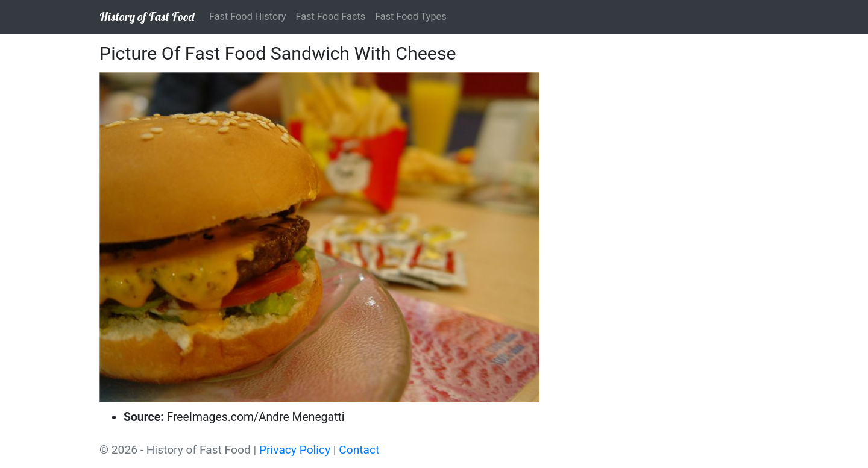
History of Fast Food (147, 17)
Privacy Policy (295, 450)
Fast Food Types (410, 17)
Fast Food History (248, 17)
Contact (359, 450)
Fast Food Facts (331, 17)
